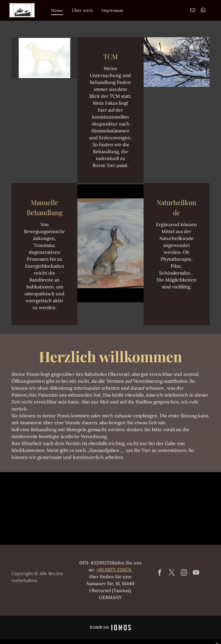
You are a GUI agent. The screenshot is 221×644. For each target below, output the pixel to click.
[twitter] (172, 573)
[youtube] (196, 573)
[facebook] (160, 573)
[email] (193, 11)
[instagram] (184, 573)
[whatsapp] (203, 11)
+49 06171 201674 (114, 570)
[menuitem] (57, 10)
